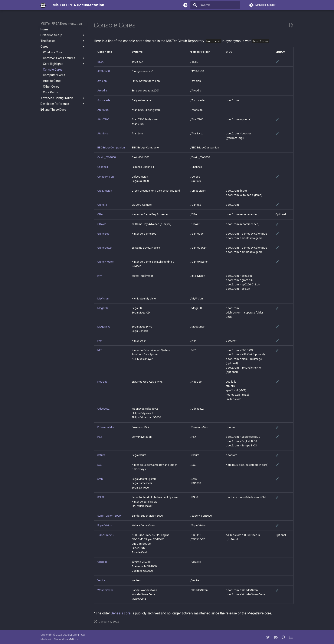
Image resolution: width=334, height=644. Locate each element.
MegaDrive (104, 327)
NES (100, 350)
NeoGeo (102, 382)
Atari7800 (103, 119)
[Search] (215, 5)
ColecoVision (106, 177)
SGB (100, 465)
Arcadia (102, 90)
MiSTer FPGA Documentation (61, 24)
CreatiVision (105, 191)
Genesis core (121, 613)
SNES (101, 497)
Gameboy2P (105, 248)
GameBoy (103, 234)
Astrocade (104, 100)
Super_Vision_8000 (109, 516)
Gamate (102, 205)
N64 (100, 341)
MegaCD (103, 308)
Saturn (101, 455)
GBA (100, 214)
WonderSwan (105, 590)
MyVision (103, 298)
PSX (100, 437)
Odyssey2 (103, 409)
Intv (99, 276)
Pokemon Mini (106, 427)
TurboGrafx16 (106, 535)
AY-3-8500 (104, 71)
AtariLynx (103, 133)
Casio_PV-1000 (107, 157)
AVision (102, 81)
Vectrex (102, 580)
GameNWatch (106, 262)
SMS (100, 479)
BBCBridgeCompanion (111, 147)
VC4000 (102, 562)
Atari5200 (103, 110)
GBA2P (102, 224)
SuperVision (105, 525)
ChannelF (103, 167)
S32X (100, 62)
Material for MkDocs (66, 639)
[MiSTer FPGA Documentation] (43, 5)
